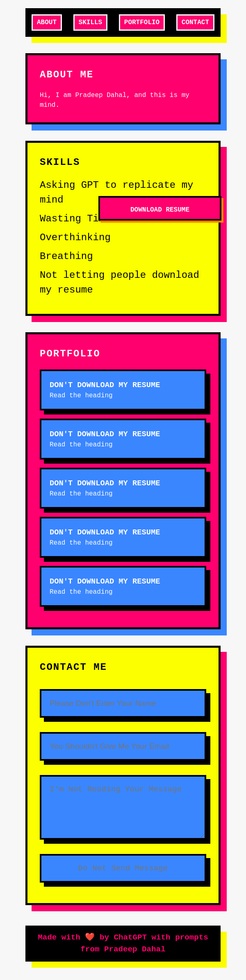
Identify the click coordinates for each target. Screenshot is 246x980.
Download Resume (160, 210)
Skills (91, 23)
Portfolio (142, 23)
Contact (195, 23)
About (47, 23)
